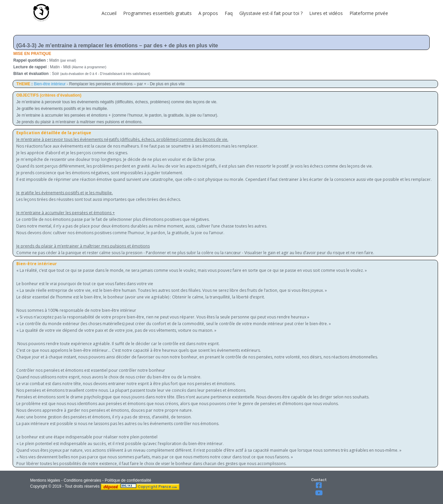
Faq (229, 13)
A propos (208, 13)
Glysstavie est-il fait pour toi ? (271, 13)
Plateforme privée (369, 13)
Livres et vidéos (326, 13)
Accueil (109, 13)
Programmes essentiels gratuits (157, 13)
